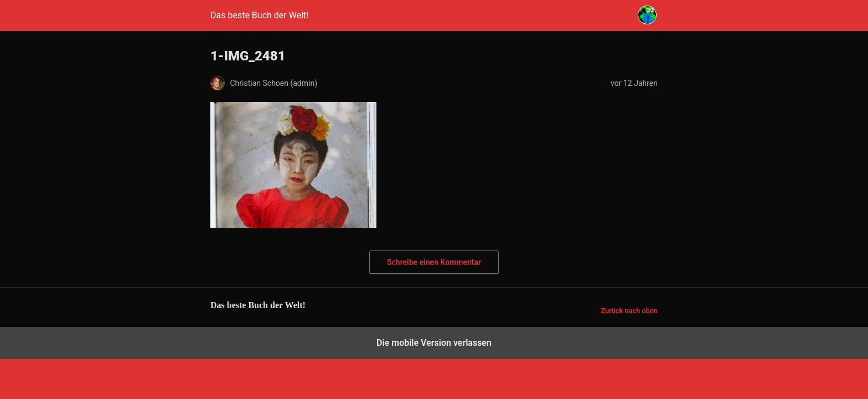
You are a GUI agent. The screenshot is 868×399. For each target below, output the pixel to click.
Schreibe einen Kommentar (434, 262)
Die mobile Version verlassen (434, 343)
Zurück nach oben (629, 311)
